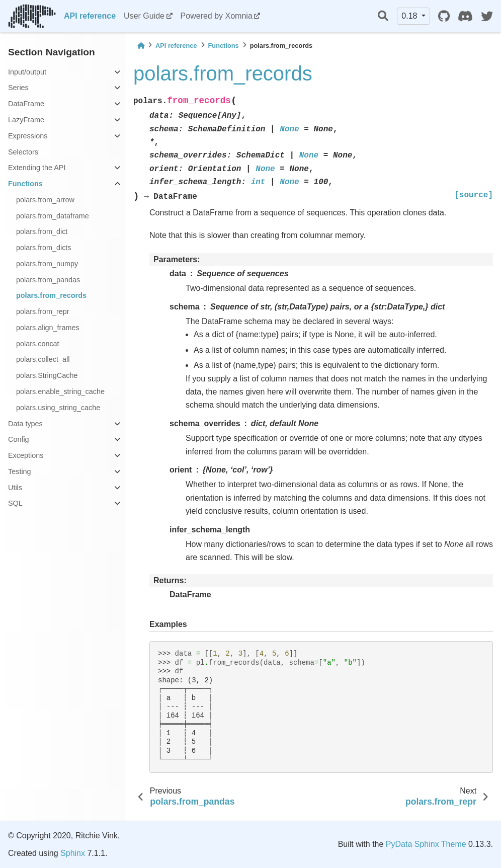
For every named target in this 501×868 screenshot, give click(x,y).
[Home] (141, 46)
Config (19, 439)
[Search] (383, 16)
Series (18, 88)
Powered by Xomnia (217, 16)
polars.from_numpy (47, 264)
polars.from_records (51, 295)
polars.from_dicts (44, 248)
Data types (25, 424)
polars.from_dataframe (53, 216)
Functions (25, 184)
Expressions (28, 136)
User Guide (144, 16)
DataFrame (26, 104)
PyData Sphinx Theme (426, 844)
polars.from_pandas (48, 280)
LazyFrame (26, 120)
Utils (15, 488)
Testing (20, 471)
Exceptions (26, 455)
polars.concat (38, 344)
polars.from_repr (43, 311)
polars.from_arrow (45, 200)
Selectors (23, 152)
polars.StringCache (47, 375)
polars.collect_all (43, 359)
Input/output (27, 72)
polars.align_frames (48, 328)
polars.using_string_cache (58, 408)
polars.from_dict (42, 231)
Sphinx (73, 853)
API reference (90, 16)
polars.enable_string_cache (60, 391)
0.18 (410, 16)
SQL (15, 503)
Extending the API (37, 168)
